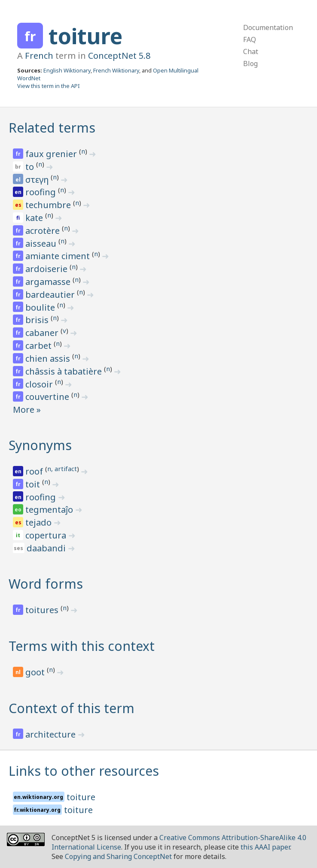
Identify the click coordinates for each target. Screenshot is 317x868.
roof (35, 471)
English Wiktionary (67, 70)
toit (34, 484)
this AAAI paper (265, 847)
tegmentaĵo (50, 510)
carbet (40, 346)
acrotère (44, 231)
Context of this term (72, 708)
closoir (40, 384)
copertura (47, 535)
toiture (85, 36)
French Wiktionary (116, 70)
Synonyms (40, 445)
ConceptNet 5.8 (119, 56)
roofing (42, 192)
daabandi (47, 548)
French (39, 56)
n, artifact (62, 469)
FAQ (250, 39)
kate (35, 218)
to (31, 167)
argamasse (49, 282)
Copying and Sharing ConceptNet (118, 856)
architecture (52, 734)
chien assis (49, 358)
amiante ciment (59, 256)
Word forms (46, 584)
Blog (250, 64)
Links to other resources (84, 771)
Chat (251, 51)
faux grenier (52, 154)
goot (36, 672)
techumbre (49, 205)
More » (27, 410)
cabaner (43, 333)
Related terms (52, 128)
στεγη (38, 180)
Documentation (268, 27)
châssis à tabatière (65, 371)
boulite (41, 307)
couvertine (48, 397)
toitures (43, 610)
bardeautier (51, 295)
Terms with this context (82, 646)
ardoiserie (47, 269)
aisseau (42, 243)
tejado (40, 522)
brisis (38, 320)
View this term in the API (49, 86)
